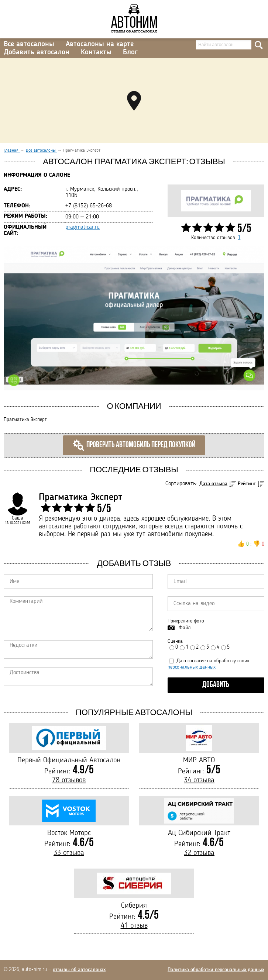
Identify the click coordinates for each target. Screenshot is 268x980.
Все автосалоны (29, 44)
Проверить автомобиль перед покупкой (134, 445)
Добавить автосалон (37, 52)
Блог (130, 52)
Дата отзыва (213, 484)
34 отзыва (199, 780)
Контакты (96, 52)
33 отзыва (69, 853)
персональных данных (192, 667)
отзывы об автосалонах (79, 970)
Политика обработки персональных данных (216, 970)
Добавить (216, 685)
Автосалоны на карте (100, 44)
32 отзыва (199, 853)
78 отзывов (69, 780)
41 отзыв (134, 926)
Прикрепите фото (186, 621)
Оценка (175, 641)
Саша (18, 518)
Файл (185, 628)
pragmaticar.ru (83, 227)
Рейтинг (247, 484)
